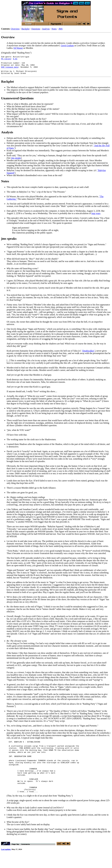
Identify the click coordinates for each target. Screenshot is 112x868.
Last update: (6, 864)
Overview (15, 29)
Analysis (46, 29)
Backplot (25, 29)
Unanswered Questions (17, 102)
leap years (96, 217)
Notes (54, 29)
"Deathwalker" (88, 355)
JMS (61, 29)
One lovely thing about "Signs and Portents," (27, 333)
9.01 (15, 60)
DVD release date (10, 69)
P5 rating (6, 60)
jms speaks (16, 162)
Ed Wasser (18, 48)
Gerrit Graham (67, 46)
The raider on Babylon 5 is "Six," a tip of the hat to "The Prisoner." (36, 196)
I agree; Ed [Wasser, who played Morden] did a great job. (32, 284)
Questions (36, 29)
